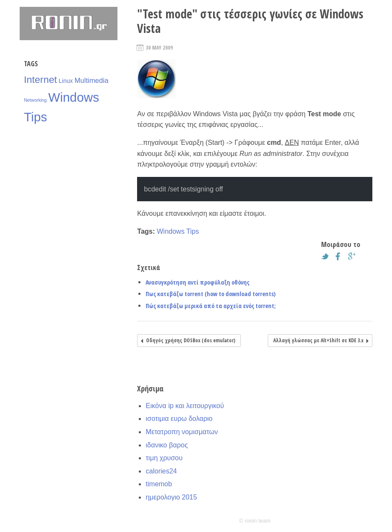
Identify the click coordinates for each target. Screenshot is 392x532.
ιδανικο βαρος (167, 445)
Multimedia (91, 80)
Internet (41, 79)
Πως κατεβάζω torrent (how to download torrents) (211, 294)
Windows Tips (178, 231)
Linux (66, 81)
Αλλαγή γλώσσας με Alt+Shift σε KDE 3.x (318, 340)
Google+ (354, 256)
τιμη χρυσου (164, 458)
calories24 (161, 471)
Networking (35, 100)
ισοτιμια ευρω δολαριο (179, 419)
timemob (159, 484)
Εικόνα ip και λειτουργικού (185, 406)
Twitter (327, 256)
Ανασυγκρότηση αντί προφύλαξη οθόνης (197, 282)
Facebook (340, 256)
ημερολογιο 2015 (171, 497)
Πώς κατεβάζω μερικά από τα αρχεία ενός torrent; (211, 306)
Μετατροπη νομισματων (182, 432)
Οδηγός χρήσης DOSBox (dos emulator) (191, 340)
